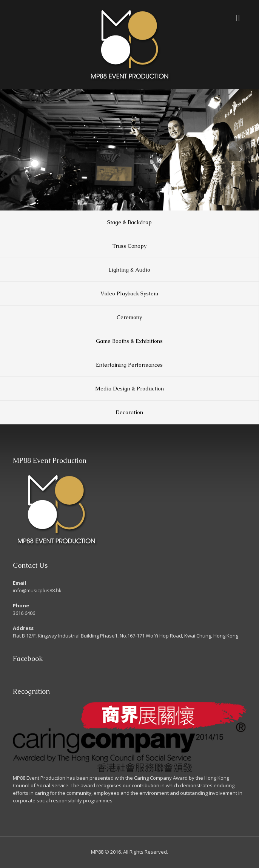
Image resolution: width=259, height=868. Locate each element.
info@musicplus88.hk (37, 590)
